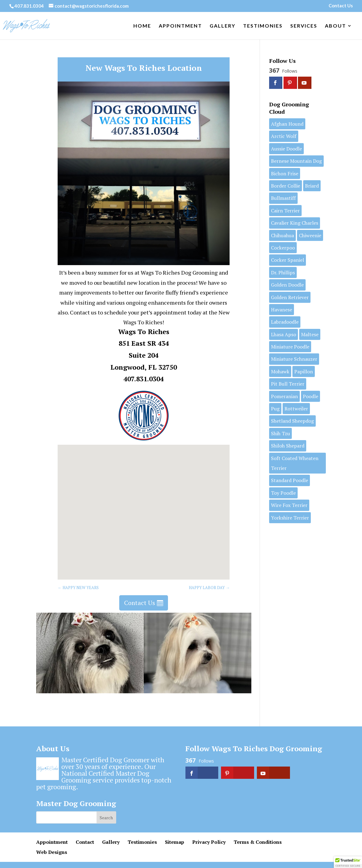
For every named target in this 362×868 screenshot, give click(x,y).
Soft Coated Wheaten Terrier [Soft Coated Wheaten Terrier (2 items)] (295, 463)
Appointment (180, 26)
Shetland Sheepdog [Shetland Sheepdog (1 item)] (292, 421)
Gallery (223, 26)
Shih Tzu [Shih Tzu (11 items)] (280, 433)
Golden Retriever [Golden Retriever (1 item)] (290, 297)
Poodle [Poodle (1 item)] (311, 396)
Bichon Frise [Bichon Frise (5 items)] (285, 173)
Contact (85, 842)
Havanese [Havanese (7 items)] (282, 310)
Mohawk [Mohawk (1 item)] (280, 371)
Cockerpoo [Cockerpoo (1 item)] (283, 248)
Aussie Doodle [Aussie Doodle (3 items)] (286, 149)
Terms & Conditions (258, 842)
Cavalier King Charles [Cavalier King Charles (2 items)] (295, 223)
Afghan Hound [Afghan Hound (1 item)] (287, 124)
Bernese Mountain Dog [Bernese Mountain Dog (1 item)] (296, 161)
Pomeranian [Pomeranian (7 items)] (284, 396)
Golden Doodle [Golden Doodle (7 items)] (287, 285)
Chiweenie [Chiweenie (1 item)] (310, 235)
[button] (146, 506)
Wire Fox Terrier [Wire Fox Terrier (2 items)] (289, 505)
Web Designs (52, 852)
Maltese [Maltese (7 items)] (310, 334)
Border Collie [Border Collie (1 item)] (286, 186)
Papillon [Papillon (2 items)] (304, 371)
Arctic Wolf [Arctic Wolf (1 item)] (284, 136)
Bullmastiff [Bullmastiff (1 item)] (283, 198)
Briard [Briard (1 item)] (312, 186)
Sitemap (175, 842)
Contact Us (341, 6)
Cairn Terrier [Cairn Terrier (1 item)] (285, 211)
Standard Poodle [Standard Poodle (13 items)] (290, 480)
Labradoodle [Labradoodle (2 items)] (285, 322)
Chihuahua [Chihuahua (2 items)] (282, 235)
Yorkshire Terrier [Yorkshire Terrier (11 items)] (290, 518)
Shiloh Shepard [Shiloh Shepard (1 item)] (288, 446)
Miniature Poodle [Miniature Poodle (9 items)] (290, 347)
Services (304, 26)
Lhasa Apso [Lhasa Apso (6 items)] (284, 334)
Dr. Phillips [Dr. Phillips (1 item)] (283, 272)
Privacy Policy (209, 842)
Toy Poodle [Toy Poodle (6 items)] (283, 493)
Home (142, 26)
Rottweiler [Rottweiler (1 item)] (296, 409)
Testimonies (263, 26)
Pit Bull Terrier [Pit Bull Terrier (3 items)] (288, 384)
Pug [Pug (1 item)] (275, 409)
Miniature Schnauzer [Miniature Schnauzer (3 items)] (294, 359)
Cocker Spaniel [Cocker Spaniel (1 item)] (288, 260)
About (335, 26)
